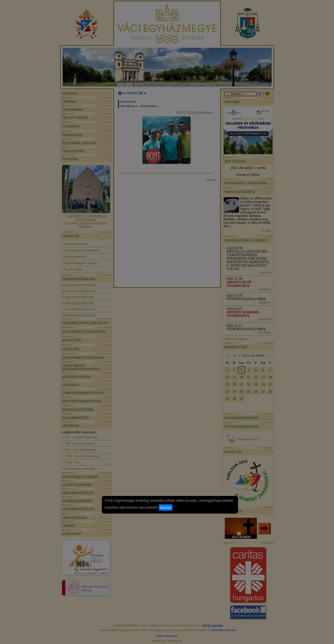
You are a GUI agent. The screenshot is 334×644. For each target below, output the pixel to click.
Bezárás (166, 508)
